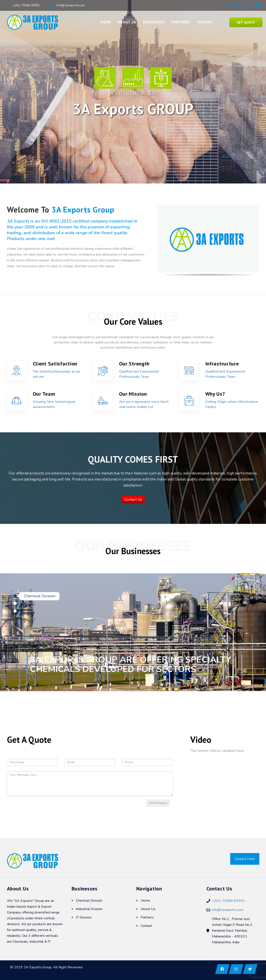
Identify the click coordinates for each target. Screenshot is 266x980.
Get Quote (246, 22)
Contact (205, 22)
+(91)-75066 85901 (26, 5)
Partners (181, 22)
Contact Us (133, 500)
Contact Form (245, 859)
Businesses (154, 22)
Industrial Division (87, 909)
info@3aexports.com (71, 5)
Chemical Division (87, 901)
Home (106, 22)
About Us (127, 22)
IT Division (82, 917)
